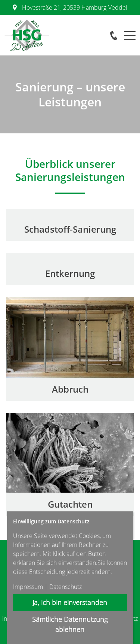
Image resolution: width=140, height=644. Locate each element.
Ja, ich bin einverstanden (70, 602)
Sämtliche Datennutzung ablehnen (70, 624)
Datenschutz (66, 587)
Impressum (28, 587)
